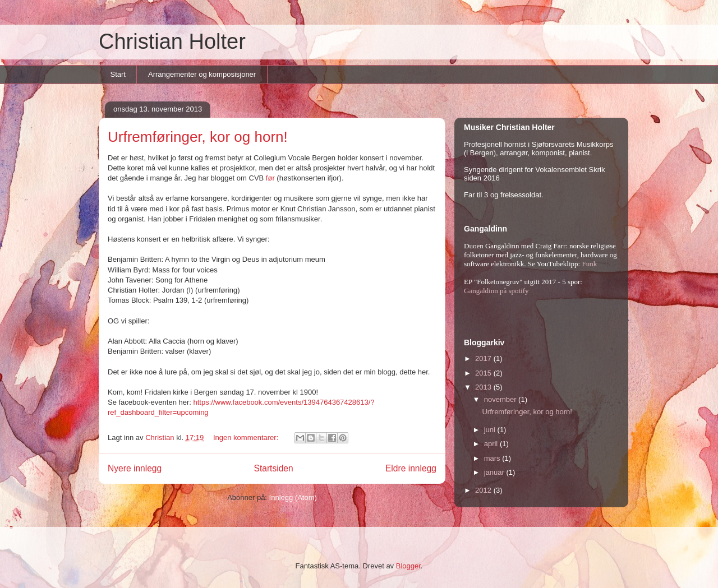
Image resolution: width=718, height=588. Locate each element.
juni (491, 430)
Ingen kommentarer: (247, 437)
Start (118, 74)
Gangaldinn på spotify (496, 291)
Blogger (408, 566)
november (501, 399)
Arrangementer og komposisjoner (202, 74)
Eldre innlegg (411, 468)
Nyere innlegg (135, 468)
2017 (484, 358)
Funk (589, 264)
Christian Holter (172, 41)
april (492, 444)
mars (493, 458)
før (270, 178)
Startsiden (273, 468)
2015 (484, 373)
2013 (484, 387)
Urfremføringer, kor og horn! (198, 137)
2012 (484, 490)
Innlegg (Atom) (293, 497)
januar (495, 472)
